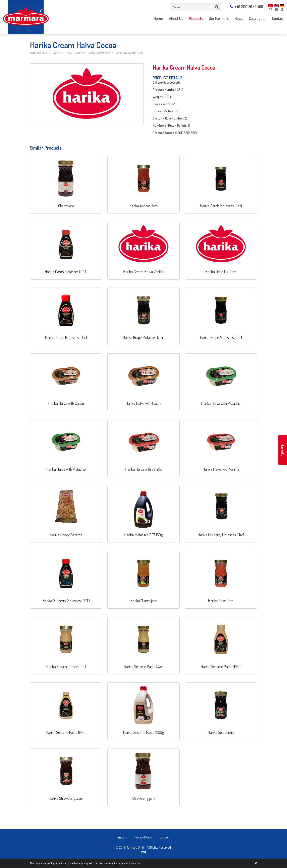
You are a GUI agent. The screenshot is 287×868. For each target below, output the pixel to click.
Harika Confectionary (99, 53)
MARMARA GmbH (39, 53)
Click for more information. (126, 863)
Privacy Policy (143, 837)
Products (58, 53)
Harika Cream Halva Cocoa (129, 53)
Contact (165, 837)
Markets (283, 450)
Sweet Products (75, 53)
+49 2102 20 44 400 (246, 7)
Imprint (122, 837)
